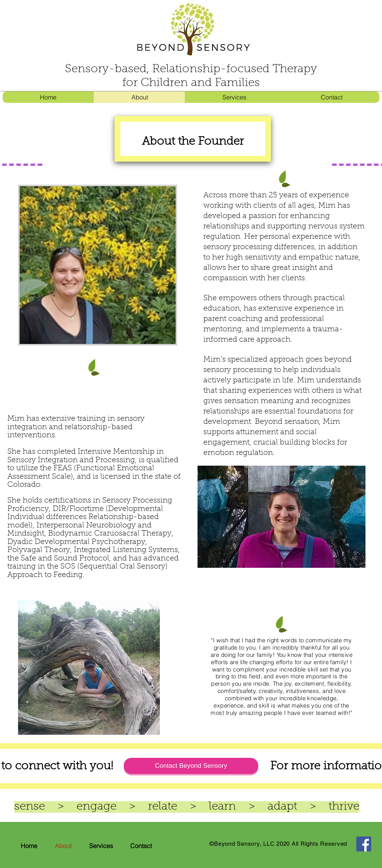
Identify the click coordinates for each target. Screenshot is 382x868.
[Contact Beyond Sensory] (191, 766)
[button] (234, 97)
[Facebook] (364, 844)
